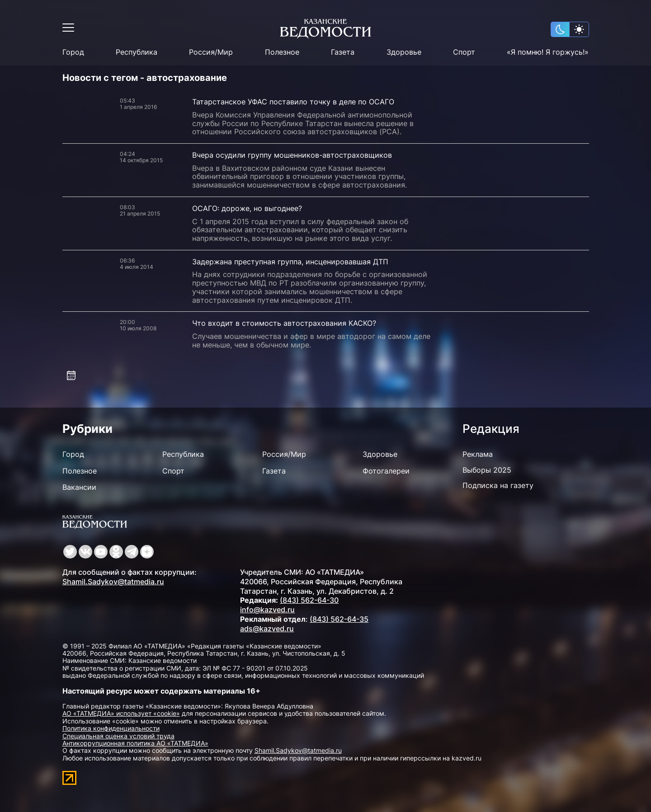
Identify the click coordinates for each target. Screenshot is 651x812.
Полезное (282, 52)
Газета (343, 52)
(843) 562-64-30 (309, 600)
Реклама (478, 454)
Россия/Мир (211, 52)
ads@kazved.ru (267, 629)
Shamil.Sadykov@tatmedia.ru (113, 582)
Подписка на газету (498, 485)
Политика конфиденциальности (111, 728)
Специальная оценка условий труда (118, 736)
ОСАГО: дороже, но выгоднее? (247, 208)
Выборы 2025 (487, 470)
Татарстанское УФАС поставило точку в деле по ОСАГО (293, 102)
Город (73, 52)
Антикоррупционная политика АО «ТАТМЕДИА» (135, 743)
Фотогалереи (386, 471)
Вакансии (79, 487)
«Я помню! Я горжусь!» (548, 52)
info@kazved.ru (267, 610)
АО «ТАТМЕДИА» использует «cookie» (121, 713)
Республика (137, 52)
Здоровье (404, 52)
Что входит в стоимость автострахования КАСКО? (284, 323)
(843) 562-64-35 (339, 619)
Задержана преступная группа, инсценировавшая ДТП (290, 262)
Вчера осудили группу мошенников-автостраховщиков (292, 155)
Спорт (464, 52)
